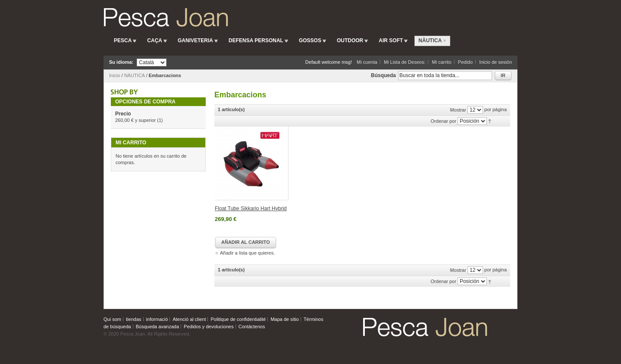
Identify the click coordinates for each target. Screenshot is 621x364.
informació (157, 319)
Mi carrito (442, 62)
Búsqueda (383, 75)
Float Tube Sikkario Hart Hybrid (251, 208)
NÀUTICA (135, 75)
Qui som (112, 319)
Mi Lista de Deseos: (405, 62)
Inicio (115, 75)
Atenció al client (189, 319)
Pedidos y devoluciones (209, 327)
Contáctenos (252, 327)
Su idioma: (121, 62)
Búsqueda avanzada (157, 327)
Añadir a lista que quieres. (247, 253)
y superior (135, 120)
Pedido (465, 62)
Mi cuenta (367, 62)
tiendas (133, 319)
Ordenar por (444, 121)
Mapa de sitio (284, 319)
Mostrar (458, 110)
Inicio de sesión (496, 62)
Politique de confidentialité (238, 319)
